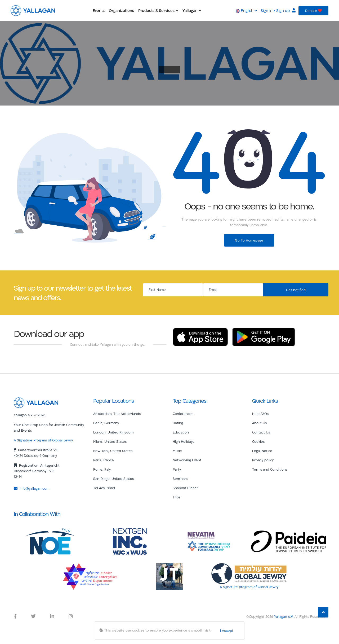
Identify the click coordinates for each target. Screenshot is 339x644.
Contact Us (261, 432)
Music (177, 451)
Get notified (296, 290)
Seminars (180, 479)
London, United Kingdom (113, 432)
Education (181, 432)
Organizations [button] (121, 10)
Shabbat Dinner (185, 488)
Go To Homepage (249, 240)
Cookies (258, 441)
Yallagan (192, 10)
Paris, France (104, 460)
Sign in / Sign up (278, 10)
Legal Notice (262, 451)
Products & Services (158, 10)
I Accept (227, 630)
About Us (259, 423)
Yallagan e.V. (284, 616)
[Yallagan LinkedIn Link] (52, 616)
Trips (177, 497)
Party (177, 469)
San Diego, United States (113, 479)
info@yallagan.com (32, 488)
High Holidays (183, 441)
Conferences (183, 414)
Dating (178, 423)
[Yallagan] (36, 402)
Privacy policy (263, 460)
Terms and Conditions (270, 469)
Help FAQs (260, 414)
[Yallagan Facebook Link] (15, 616)
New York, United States (113, 451)
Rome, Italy (102, 469)
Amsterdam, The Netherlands (117, 414)
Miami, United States (110, 441)
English (247, 10)
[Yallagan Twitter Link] (33, 616)
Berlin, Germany (106, 423)
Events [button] (99, 10)
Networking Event (187, 460)
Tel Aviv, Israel (104, 488)
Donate (313, 11)
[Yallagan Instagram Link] (71, 616)
